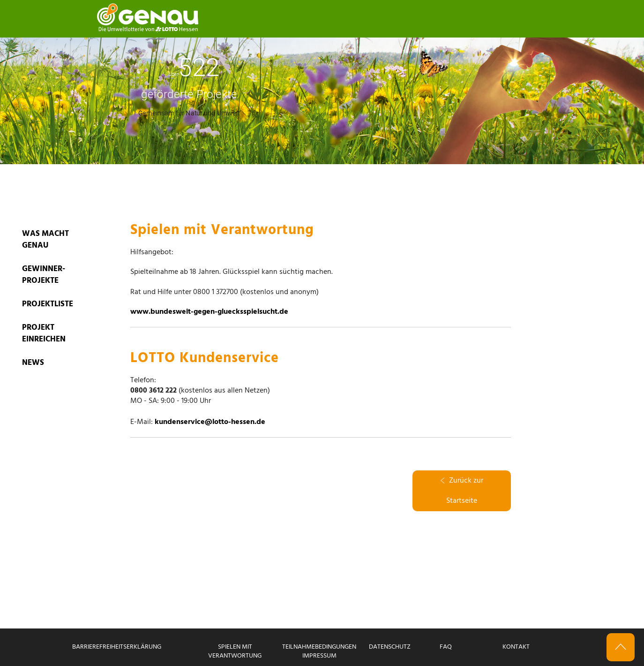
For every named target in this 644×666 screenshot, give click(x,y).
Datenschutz (390, 647)
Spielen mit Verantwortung (235, 652)
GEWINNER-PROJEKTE (44, 275)
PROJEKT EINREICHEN (44, 333)
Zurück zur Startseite (462, 491)
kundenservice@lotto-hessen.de (210, 422)
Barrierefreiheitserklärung (117, 647)
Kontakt (516, 647)
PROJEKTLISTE (48, 304)
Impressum (319, 656)
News (33, 363)
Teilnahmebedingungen (319, 647)
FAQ (446, 647)
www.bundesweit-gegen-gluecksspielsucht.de (209, 312)
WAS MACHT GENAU (45, 240)
